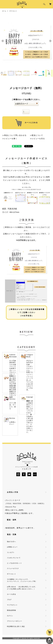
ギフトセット (13, 11)
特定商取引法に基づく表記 (16, 626)
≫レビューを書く (10, 139)
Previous (3, 41)
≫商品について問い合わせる (14, 135)
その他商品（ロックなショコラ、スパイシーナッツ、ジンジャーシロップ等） (22, 580)
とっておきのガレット (14, 563)
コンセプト (11, 552)
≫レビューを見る (37, 139)
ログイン (10, 616)
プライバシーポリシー (14, 621)
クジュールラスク (13, 568)
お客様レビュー (12, 547)
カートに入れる (27, 123)
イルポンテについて (14, 558)
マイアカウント (12, 605)
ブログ (9, 600)
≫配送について (36, 135)
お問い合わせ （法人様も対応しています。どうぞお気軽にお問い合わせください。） (22, 588)
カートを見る (11, 594)
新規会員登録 (11, 610)
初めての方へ (11, 542)
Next (50, 41)
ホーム (4, 11)
